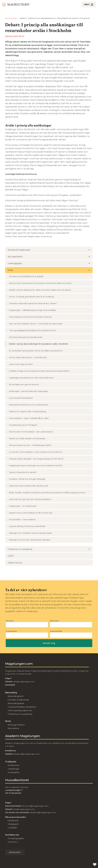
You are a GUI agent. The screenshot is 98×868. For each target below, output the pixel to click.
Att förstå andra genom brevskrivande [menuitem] (26, 337)
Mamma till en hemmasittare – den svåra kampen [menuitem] (31, 432)
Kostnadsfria (13, 772)
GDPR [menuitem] (11, 556)
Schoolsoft (15, 852)
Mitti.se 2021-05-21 (15, 36)
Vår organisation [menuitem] (50, 257)
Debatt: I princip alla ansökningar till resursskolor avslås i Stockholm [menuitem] (39, 344)
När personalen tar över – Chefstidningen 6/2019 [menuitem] (30, 445)
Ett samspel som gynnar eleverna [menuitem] (24, 384)
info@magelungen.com (24, 682)
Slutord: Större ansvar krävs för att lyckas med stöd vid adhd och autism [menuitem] (40, 283)
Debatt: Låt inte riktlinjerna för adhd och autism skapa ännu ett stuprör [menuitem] (40, 290)
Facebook (13, 821)
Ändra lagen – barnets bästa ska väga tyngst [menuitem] (28, 391)
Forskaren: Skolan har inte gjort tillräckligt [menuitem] (27, 479)
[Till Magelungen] (16, 4)
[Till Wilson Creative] (95, 865)
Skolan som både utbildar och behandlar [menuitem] (27, 438)
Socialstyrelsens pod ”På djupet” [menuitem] (23, 425)
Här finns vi (13, 842)
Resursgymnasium (16, 725)
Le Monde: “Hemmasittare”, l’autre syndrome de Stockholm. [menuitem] (36, 452)
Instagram (13, 824)
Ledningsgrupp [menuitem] (50, 263)
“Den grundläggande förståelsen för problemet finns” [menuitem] (33, 330)
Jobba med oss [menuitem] (15, 563)
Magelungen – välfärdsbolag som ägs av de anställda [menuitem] (32, 310)
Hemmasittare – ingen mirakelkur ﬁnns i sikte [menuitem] (29, 418)
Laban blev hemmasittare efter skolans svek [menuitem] (28, 486)
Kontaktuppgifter (16, 838)
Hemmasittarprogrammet (20, 710)
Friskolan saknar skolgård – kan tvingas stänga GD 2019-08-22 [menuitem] (36, 459)
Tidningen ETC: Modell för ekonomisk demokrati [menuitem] (30, 533)
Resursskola (13, 728)
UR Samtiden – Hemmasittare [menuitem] (22, 520)
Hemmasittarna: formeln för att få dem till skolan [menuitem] (30, 317)
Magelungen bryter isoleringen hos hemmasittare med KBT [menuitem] (36, 465)
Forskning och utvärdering (20, 714)
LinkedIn (12, 828)
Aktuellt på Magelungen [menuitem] (50, 250)
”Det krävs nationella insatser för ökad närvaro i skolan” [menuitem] (33, 303)
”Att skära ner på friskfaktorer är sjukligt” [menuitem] (26, 276)
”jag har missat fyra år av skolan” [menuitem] (23, 472)
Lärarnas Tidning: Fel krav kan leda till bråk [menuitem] (27, 526)
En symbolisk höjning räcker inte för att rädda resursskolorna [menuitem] (36, 351)
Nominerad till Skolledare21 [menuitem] (21, 398)
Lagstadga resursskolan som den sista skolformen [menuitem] (31, 378)
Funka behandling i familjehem (22, 707)
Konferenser (13, 765)
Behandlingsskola (16, 703)
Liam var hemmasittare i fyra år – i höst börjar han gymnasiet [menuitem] (36, 324)
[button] (89, 250)
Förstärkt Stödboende (18, 700)
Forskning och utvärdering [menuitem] (50, 549)
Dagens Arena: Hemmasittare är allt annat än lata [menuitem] (31, 513)
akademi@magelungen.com (27, 754)
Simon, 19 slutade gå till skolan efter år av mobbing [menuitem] (31, 297)
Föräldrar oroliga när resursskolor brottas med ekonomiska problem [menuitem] (39, 371)
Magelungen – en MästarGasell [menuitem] (23, 506)
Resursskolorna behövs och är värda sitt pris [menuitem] (28, 405)
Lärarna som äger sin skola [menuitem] (21, 364)
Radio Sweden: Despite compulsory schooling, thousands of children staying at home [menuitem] (47, 492)
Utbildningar (13, 769)
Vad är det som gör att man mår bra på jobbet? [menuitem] (30, 499)
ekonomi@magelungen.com (35, 806)
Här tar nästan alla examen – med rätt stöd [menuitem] (28, 357)
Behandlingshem (16, 696)
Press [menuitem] (50, 270)
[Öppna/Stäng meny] (89, 4)
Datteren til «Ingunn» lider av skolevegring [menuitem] (27, 411)
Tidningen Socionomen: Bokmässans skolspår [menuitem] (30, 540)
